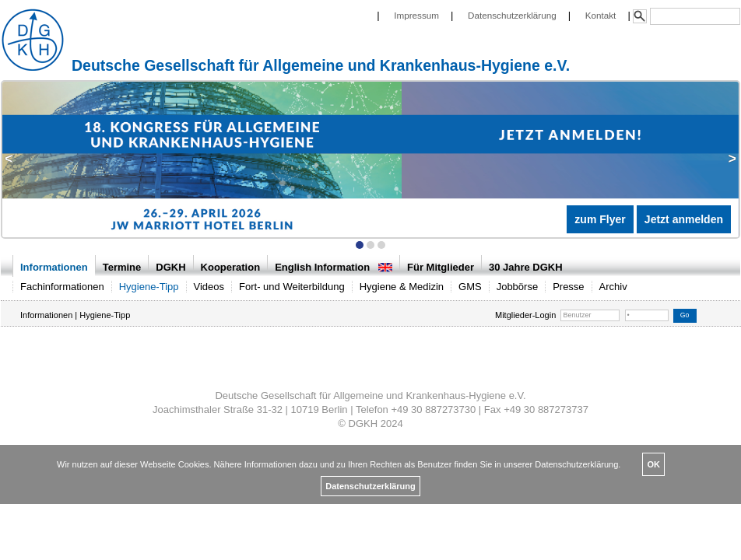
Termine (122, 267)
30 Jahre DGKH (526, 267)
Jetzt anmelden (684, 219)
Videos (209, 287)
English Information (334, 267)
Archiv (613, 287)
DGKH (170, 267)
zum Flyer (600, 219)
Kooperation (231, 267)
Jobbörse (517, 287)
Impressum (416, 15)
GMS (470, 287)
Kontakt (601, 15)
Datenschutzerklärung (512, 15)
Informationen (54, 267)
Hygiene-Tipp (149, 287)
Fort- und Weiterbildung (292, 287)
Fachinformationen (62, 287)
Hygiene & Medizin (402, 287)
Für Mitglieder (441, 267)
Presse (568, 287)
